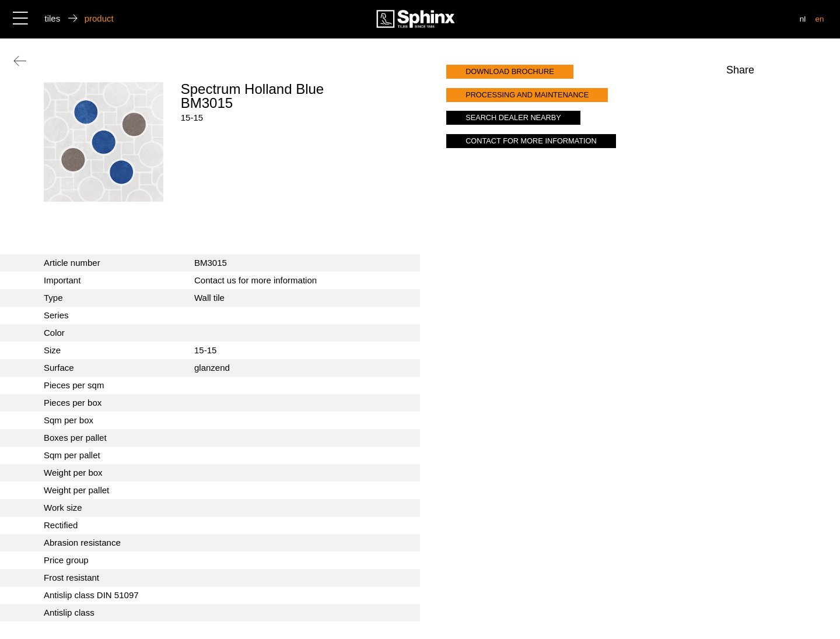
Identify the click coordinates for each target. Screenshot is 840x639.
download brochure (510, 71)
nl (803, 19)
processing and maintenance (527, 95)
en (819, 19)
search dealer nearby (513, 117)
